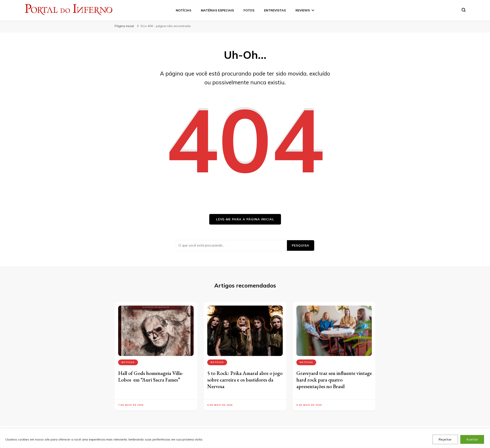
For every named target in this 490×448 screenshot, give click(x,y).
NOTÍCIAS (184, 10)
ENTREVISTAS (275, 10)
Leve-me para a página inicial (245, 219)
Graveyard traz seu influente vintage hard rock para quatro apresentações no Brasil (334, 380)
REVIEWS (303, 10)
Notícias (128, 362)
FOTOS (249, 10)
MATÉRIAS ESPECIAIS (217, 10)
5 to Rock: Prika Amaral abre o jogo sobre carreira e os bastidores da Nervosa (245, 380)
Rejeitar (445, 439)
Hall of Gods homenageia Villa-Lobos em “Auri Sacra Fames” (151, 376)
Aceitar (472, 439)
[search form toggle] (464, 10)
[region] (245, 438)
